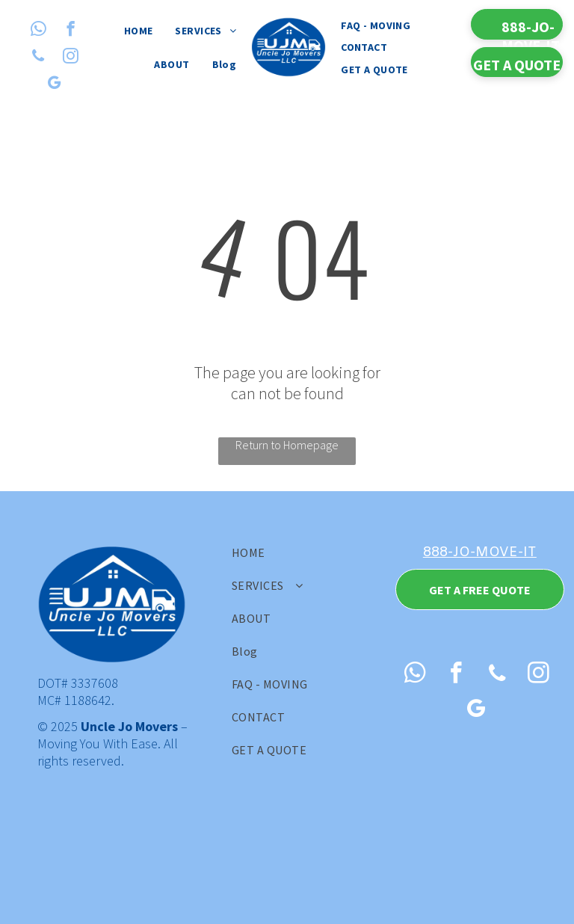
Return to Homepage (287, 445)
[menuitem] (139, 31)
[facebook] (71, 31)
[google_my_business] (54, 84)
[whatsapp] (38, 31)
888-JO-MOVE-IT (480, 552)
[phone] (38, 58)
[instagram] (71, 58)
